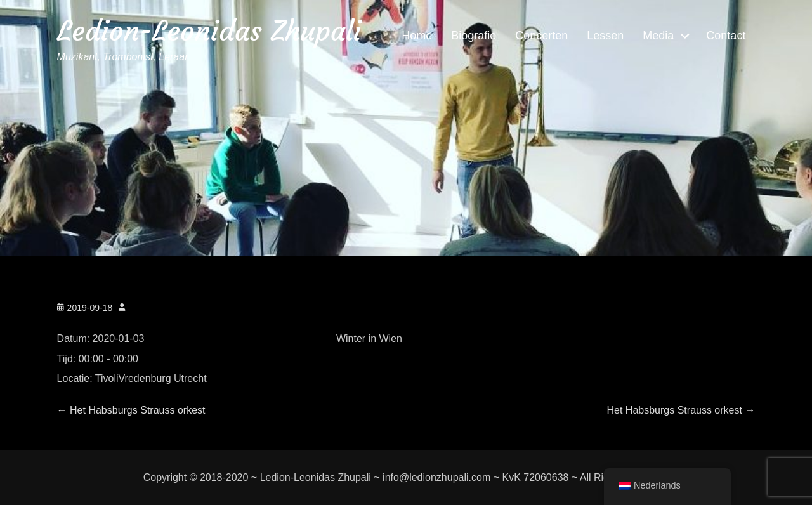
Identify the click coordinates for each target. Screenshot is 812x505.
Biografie (474, 36)
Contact (726, 36)
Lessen (605, 36)
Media (658, 36)
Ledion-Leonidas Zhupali (209, 31)
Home (417, 36)
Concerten (541, 36)
